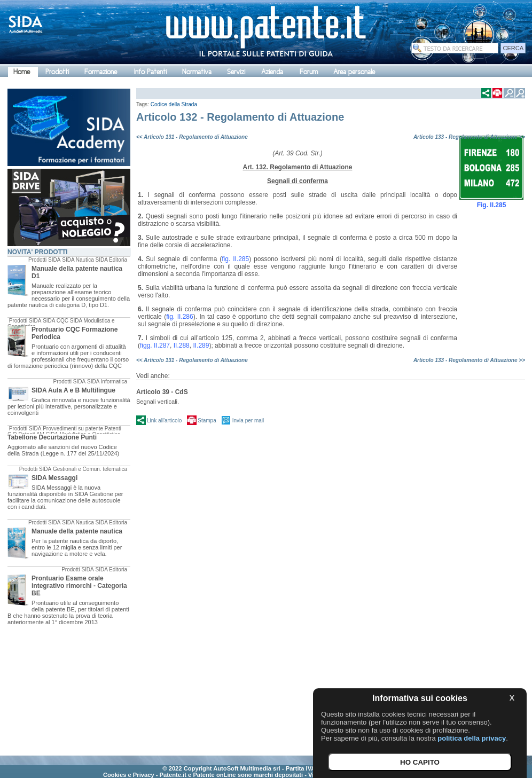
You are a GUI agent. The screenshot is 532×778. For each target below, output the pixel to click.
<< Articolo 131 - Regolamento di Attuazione (192, 137)
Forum (309, 72)
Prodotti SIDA (45, 260)
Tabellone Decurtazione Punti (52, 437)
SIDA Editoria (111, 260)
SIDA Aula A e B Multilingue (73, 390)
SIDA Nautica (78, 260)
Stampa (207, 421)
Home (22, 72)
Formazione (101, 72)
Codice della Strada (174, 104)
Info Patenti (150, 72)
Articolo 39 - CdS (162, 392)
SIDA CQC (56, 321)
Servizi (236, 72)
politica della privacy (472, 738)
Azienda (272, 72)
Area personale (354, 72)
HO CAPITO (420, 762)
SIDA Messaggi (54, 478)
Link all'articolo (164, 421)
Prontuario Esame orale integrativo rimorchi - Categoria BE (79, 586)
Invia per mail (248, 421)
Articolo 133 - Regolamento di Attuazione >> (469, 137)
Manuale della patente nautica (77, 531)
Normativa (197, 72)
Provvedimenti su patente (73, 429)
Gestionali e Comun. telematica (90, 469)
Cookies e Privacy (129, 775)
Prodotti (57, 72)
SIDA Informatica (107, 382)
